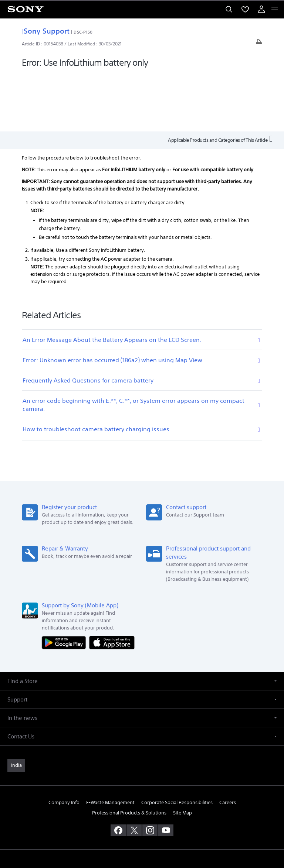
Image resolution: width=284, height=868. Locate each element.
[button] (142, 623)
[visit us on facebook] (118, 772)
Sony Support (46, 31)
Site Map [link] (182, 755)
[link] (16, 708)
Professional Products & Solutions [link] (129, 755)
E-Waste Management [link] (110, 745)
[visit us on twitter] (134, 772)
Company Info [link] (64, 745)
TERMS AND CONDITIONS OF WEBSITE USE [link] (142, 816)
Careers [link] (228, 745)
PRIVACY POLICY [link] (142, 825)
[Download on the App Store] (112, 584)
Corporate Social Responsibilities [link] (177, 745)
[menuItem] (245, 9)
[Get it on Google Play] (65, 584)
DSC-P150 (83, 32)
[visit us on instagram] (150, 772)
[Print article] (259, 44)
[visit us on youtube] (166, 772)
